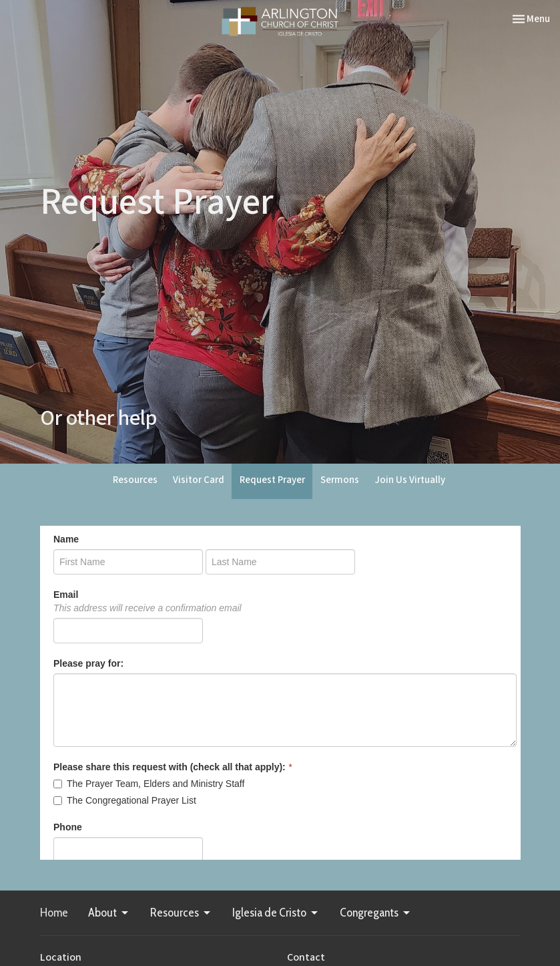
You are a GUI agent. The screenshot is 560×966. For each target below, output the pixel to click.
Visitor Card (199, 480)
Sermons (340, 480)
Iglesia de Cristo (276, 913)
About (109, 913)
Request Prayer (272, 480)
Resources (135, 480)
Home (54, 913)
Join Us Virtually (410, 480)
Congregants (376, 913)
